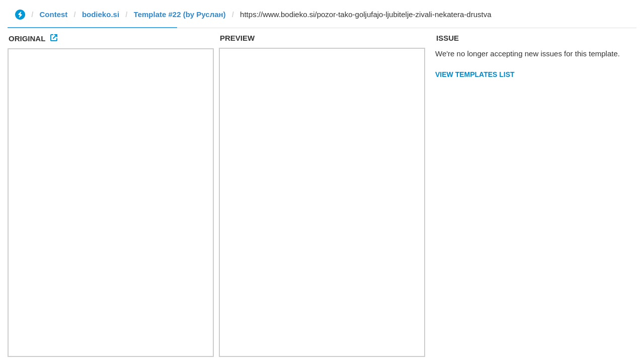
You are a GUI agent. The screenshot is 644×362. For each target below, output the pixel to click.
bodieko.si (101, 14)
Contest (54, 14)
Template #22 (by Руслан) (180, 14)
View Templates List (475, 74)
